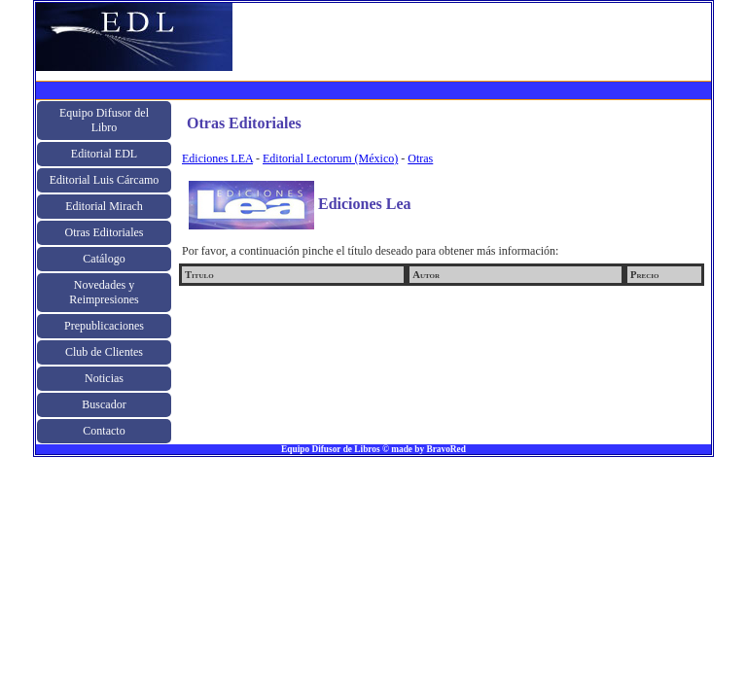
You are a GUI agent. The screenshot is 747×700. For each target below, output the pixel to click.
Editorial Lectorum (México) (330, 158)
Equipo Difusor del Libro (104, 120)
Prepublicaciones (104, 326)
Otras (420, 158)
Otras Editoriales (105, 232)
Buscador (104, 404)
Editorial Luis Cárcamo (105, 180)
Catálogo (104, 259)
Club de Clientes (104, 352)
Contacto (104, 431)
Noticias (104, 378)
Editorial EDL (104, 154)
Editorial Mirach (104, 206)
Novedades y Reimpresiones (104, 292)
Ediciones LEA (217, 158)
